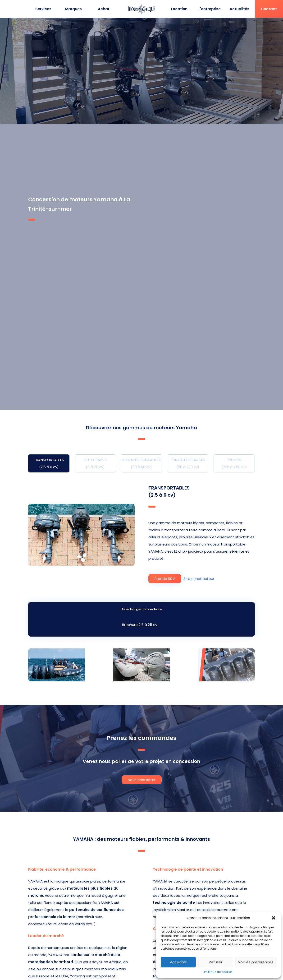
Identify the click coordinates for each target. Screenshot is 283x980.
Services (43, 9)
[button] (274, 918)
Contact (269, 9)
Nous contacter (142, 780)
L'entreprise (210, 9)
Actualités (240, 9)
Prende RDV (165, 579)
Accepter (178, 962)
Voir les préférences (256, 962)
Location (179, 9)
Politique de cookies (218, 972)
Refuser (216, 962)
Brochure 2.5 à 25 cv (140, 625)
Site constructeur (199, 579)
